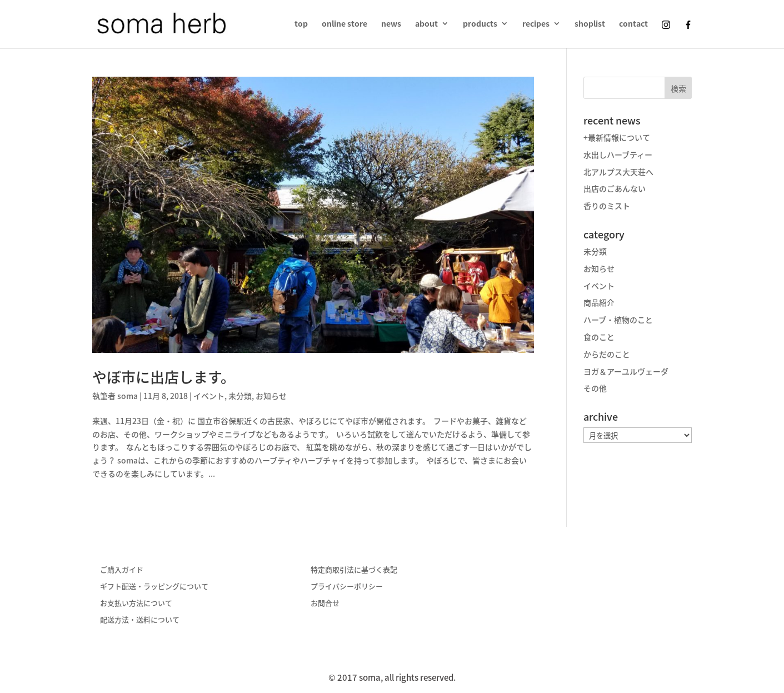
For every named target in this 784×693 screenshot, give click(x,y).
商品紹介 (599, 302)
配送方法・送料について (140, 619)
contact (633, 24)
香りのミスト (607, 206)
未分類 (240, 396)
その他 (595, 388)
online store (344, 24)
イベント (209, 396)
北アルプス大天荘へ (618, 172)
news (391, 24)
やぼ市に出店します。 (164, 377)
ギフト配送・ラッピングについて (154, 586)
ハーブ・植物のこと (618, 320)
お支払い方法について (136, 603)
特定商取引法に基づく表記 (354, 569)
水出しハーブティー (618, 154)
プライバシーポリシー (347, 586)
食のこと (599, 337)
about (426, 24)
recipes (536, 24)
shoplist (590, 24)
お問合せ (325, 603)
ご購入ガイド (122, 569)
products (480, 24)
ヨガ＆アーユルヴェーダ (626, 371)
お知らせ (271, 396)
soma (128, 396)
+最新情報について (617, 137)
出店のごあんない (615, 188)
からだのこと (607, 354)
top (301, 24)
